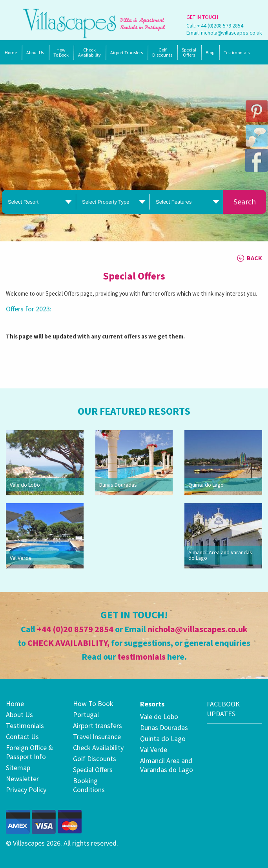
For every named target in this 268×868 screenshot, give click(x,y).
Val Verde (21, 558)
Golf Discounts (162, 52)
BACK (254, 258)
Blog (210, 52)
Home (11, 52)
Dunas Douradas (118, 485)
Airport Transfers (127, 52)
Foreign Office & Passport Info (29, 752)
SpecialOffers (189, 52)
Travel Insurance (97, 737)
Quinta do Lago (206, 485)
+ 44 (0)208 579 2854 (220, 26)
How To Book (61, 52)
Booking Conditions (89, 785)
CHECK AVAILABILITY (67, 643)
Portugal (86, 714)
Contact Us (22, 737)
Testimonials (237, 52)
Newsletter (22, 779)
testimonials (141, 657)
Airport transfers (98, 725)
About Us (35, 52)
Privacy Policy (26, 790)
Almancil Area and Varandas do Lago (220, 555)
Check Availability (89, 52)
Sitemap (18, 768)
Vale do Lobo (25, 485)
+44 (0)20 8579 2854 (75, 629)
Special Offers (93, 770)
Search (245, 201)
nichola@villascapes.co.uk (232, 33)
